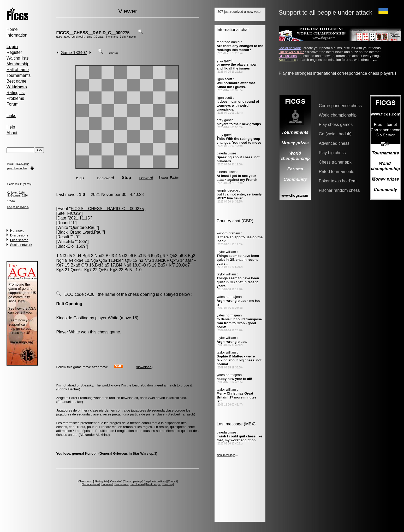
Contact (173, 481)
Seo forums (137, 484)
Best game (16, 81)
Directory (168, 484)
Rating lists (102, 481)
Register (14, 52)
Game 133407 (74, 53)
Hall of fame (18, 70)
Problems (15, 98)
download (144, 367)
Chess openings (133, 481)
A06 (91, 294)
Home (12, 29)
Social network (21, 245)
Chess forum (86, 481)
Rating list (16, 93)
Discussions (19, 235)
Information (17, 35)
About (12, 133)
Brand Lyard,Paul (86, 232)
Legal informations (155, 481)
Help (11, 127)
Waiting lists (18, 58)
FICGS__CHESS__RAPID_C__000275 (93, 33)
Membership (18, 64)
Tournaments (19, 75)
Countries (116, 481)
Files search (19, 240)
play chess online (17, 168)
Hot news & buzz (292, 52)
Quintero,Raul (84, 227)
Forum (13, 104)
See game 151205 (18, 207)
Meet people (153, 484)
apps (26, 164)
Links (11, 116)
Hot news (17, 231)
